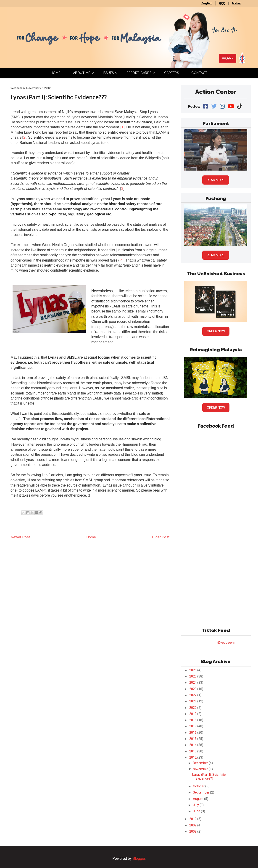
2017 (193, 726)
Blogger (139, 859)
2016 (193, 733)
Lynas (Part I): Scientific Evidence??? (209, 777)
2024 (193, 683)
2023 (193, 689)
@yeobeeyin (226, 643)
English (207, 3)
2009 (193, 825)
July (196, 805)
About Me (82, 73)
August (199, 799)
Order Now (216, 331)
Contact (199, 73)
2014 (193, 745)
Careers (172, 73)
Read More (216, 180)
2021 (193, 701)
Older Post (161, 537)
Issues (108, 73)
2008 (193, 831)
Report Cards (139, 73)
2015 (193, 739)
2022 (193, 695)
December (201, 763)
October (199, 786)
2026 (193, 670)
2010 (193, 819)
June (197, 811)
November (201, 769)
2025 (193, 676)
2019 (193, 714)
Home (56, 73)
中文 (222, 3)
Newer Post (20, 537)
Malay (236, 3)
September (201, 792)
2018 (193, 720)
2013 (193, 751)
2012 (193, 757)
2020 (193, 708)
